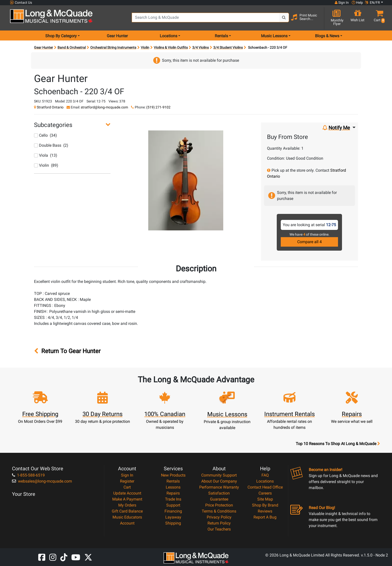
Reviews (265, 511)
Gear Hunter (117, 36)
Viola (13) (46, 155)
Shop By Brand (265, 505)
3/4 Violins (200, 47)
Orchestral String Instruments (113, 47)
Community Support (219, 475)
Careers (265, 493)
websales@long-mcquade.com (42, 481)
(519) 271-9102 (158, 107)
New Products (173, 475)
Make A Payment (127, 499)
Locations (265, 481)
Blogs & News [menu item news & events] (327, 36)
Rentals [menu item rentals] (221, 36)
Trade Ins (173, 499)
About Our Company (219, 481)
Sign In (127, 475)
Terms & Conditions (219, 511)
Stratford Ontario (50, 107)
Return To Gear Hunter (67, 351)
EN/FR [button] (372, 2)
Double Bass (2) (51, 145)
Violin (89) (46, 165)
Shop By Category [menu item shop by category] (61, 36)
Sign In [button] (342, 2)
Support (173, 505)
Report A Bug (265, 517)
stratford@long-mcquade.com (104, 107)
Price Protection (219, 505)
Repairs (173, 493)
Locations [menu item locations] (168, 36)
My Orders (127, 505)
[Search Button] (284, 17)
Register (127, 481)
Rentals (173, 481)
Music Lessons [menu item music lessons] (274, 36)
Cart (127, 487)
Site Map (265, 499)
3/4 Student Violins (228, 47)
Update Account (127, 493)
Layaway (173, 517)
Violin (145, 47)
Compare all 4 (309, 242)
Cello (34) (45, 135)
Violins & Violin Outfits (171, 47)
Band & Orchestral (72, 47)
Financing (173, 511)
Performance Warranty (219, 487)
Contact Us (21, 3)
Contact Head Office (265, 487)
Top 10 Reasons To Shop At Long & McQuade (338, 444)
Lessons (173, 487)
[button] (378, 18)
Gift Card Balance (127, 511)
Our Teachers (219, 529)
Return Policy (219, 523)
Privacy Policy (219, 517)
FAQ (265, 475)
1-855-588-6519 (28, 475)
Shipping (173, 523)
